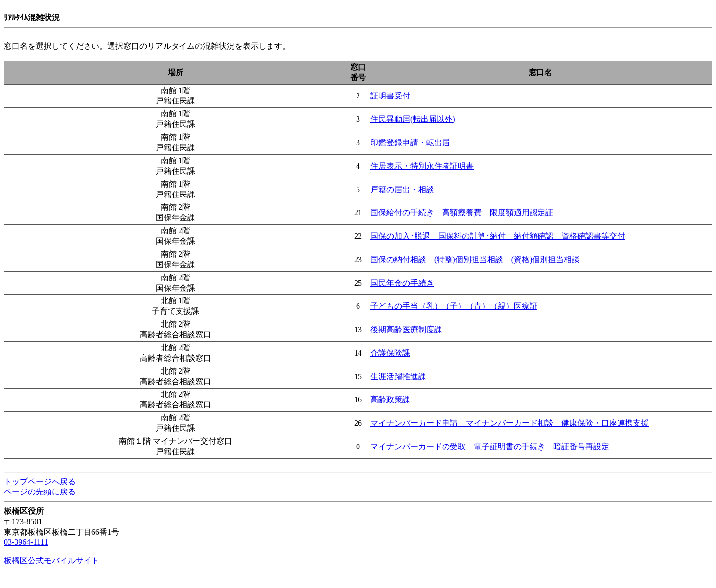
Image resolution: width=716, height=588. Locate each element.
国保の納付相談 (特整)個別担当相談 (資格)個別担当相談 (475, 259)
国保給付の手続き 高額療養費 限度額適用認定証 (462, 213)
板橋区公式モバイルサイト (52, 560)
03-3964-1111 (26, 542)
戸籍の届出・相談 (402, 189)
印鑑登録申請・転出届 (410, 143)
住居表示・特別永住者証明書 (422, 166)
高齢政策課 (390, 400)
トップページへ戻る (40, 481)
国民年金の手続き (402, 283)
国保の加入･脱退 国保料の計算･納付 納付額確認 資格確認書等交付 (498, 236)
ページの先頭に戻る (40, 492)
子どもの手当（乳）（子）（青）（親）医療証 (454, 306)
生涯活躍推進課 (398, 376)
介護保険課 (390, 353)
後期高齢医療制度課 (406, 330)
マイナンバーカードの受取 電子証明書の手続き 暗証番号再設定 (490, 446)
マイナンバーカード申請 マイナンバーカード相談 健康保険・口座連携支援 (510, 423)
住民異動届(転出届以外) (413, 119)
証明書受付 (390, 96)
